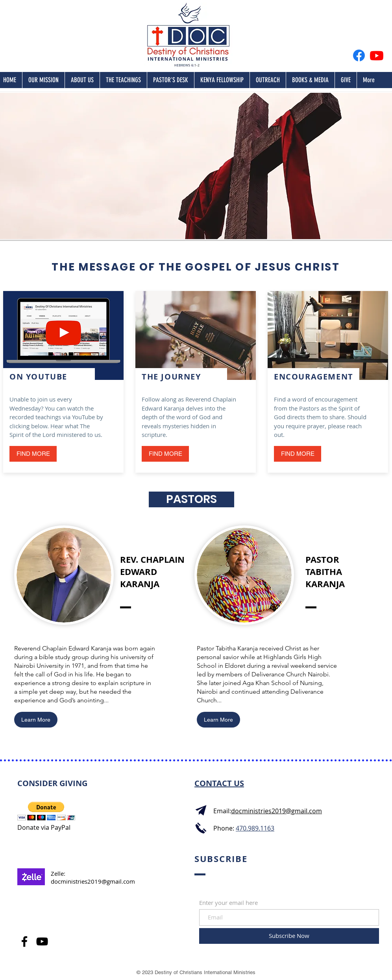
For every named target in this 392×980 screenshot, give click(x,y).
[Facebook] (359, 55)
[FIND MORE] (33, 454)
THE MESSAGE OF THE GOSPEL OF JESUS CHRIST (196, 267)
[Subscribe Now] (289, 936)
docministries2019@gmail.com (93, 881)
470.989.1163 (255, 828)
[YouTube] (42, 941)
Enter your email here (228, 903)
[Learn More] (36, 720)
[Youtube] (377, 55)
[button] (298, 454)
